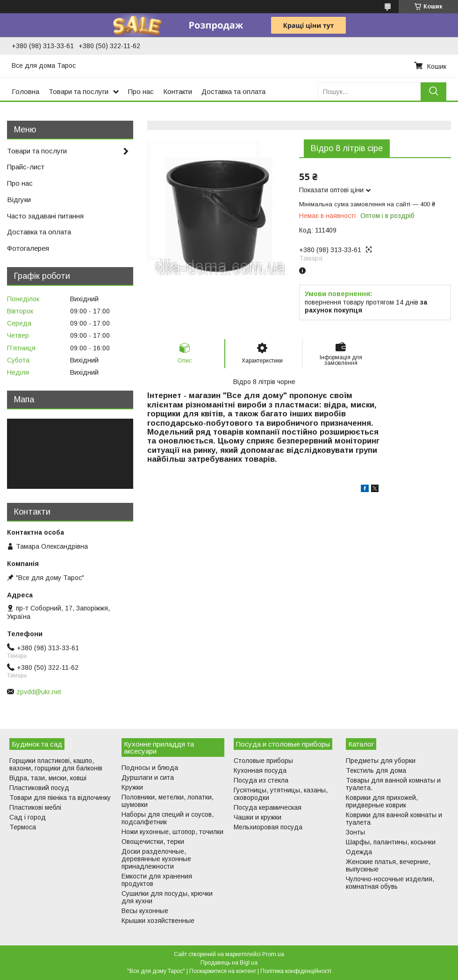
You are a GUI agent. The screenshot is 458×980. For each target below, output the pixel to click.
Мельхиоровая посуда (268, 827)
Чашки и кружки (258, 817)
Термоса (23, 827)
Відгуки (19, 200)
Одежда (359, 852)
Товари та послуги (79, 91)
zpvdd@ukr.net (39, 692)
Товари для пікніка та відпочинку (60, 798)
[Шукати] (433, 91)
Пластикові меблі (35, 807)
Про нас (141, 91)
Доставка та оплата (233, 91)
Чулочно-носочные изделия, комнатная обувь (390, 883)
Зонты (355, 832)
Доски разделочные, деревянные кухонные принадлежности (156, 859)
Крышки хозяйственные (158, 921)
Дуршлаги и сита (148, 777)
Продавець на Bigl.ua (229, 963)
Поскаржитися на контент (223, 971)
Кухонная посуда (260, 770)
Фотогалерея (28, 248)
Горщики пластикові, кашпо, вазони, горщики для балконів (56, 764)
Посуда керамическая (268, 807)
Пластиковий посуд (39, 788)
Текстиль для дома (376, 770)
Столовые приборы (263, 761)
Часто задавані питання (45, 216)
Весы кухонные (145, 911)
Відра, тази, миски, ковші (48, 778)
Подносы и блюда (150, 768)
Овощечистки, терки (153, 842)
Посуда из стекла (261, 780)
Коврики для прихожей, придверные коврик (382, 801)
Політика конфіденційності (296, 971)
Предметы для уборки (381, 761)
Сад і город (28, 817)
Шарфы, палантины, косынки (391, 842)
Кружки (132, 787)
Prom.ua (273, 954)
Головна (25, 91)
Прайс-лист (26, 167)
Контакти (178, 91)
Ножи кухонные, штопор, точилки (172, 832)
